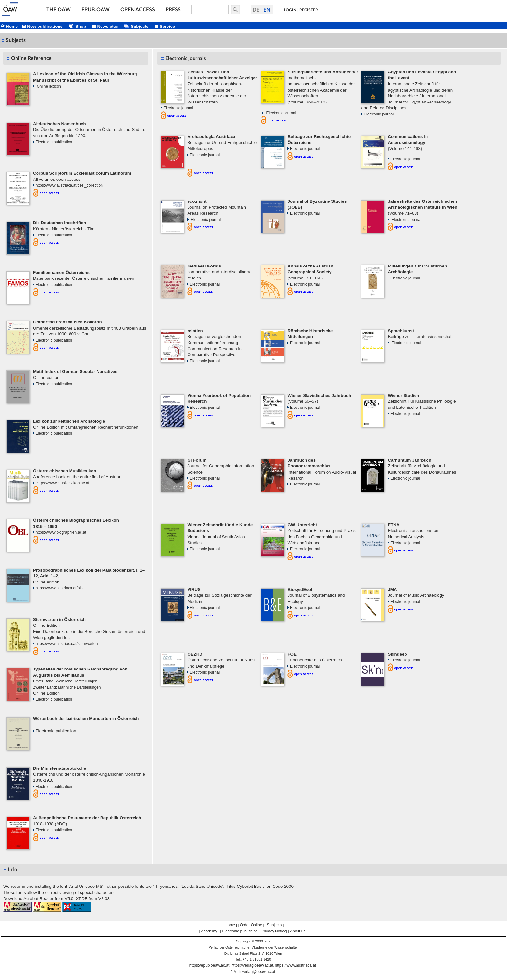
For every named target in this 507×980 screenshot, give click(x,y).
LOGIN (290, 10)
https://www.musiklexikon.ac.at (62, 483)
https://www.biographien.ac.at (61, 532)
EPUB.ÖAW (96, 10)
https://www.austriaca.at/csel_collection (69, 185)
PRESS (173, 10)
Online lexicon (49, 86)
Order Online (251, 925)
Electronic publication (54, 142)
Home (230, 925)
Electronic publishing (240, 931)
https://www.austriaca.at (295, 965)
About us (298, 931)
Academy (209, 931)
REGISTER (309, 10)
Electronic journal (178, 108)
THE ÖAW (59, 10)
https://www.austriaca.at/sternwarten (67, 644)
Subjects (274, 925)
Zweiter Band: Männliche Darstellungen (67, 687)
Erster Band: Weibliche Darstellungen (65, 681)
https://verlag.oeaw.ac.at (252, 965)
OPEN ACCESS (138, 10)
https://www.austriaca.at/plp (59, 588)
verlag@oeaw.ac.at (258, 972)
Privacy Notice (274, 931)
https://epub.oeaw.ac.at (209, 965)
